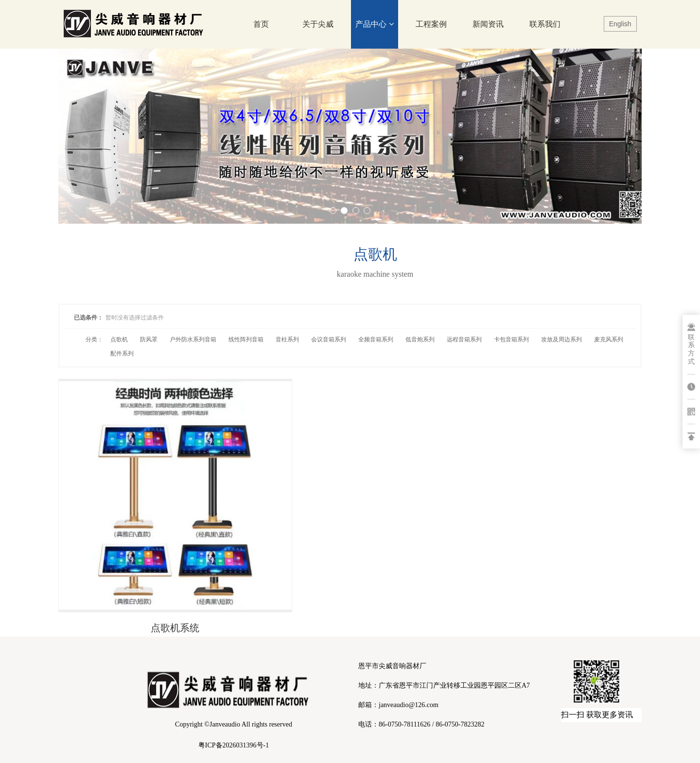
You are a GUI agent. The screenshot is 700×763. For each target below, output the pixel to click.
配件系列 (122, 354)
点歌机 (119, 339)
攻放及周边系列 (561, 339)
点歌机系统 (154, 586)
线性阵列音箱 (246, 339)
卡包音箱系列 (511, 339)
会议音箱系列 (329, 339)
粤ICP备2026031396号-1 (234, 745)
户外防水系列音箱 (193, 339)
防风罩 (149, 339)
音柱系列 (287, 339)
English (620, 24)
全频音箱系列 (376, 339)
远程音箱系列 (464, 339)
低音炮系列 (420, 339)
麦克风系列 (609, 339)
